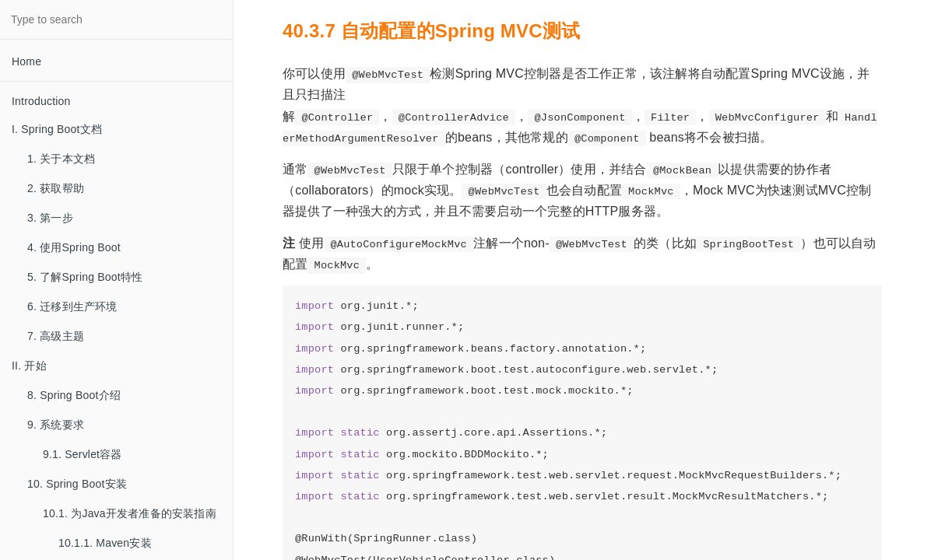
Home (26, 61)
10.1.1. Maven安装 (105, 543)
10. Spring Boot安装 (77, 484)
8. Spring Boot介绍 (74, 395)
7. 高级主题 (56, 336)
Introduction (41, 101)
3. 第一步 (50, 218)
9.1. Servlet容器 (83, 454)
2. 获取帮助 (56, 188)
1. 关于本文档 (61, 159)
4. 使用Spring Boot (74, 247)
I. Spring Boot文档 (57, 129)
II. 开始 (29, 366)
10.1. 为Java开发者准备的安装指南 (130, 513)
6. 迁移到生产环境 (72, 306)
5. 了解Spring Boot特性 (85, 277)
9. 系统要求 (56, 425)
